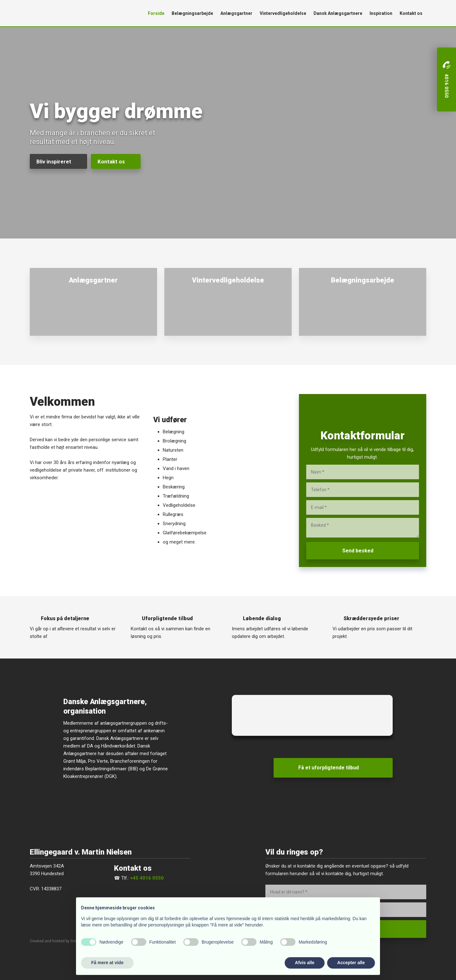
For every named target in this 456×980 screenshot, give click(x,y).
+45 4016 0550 (147, 878)
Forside (156, 13)
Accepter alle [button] (351, 963)
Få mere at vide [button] (107, 963)
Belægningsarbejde (192, 13)
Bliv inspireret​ (54, 162)
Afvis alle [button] (304, 963)
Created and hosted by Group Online (61, 941)
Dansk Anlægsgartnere (338, 13)
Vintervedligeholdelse (283, 13)
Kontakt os (411, 13)
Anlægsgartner (236, 13)
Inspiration (381, 13)
